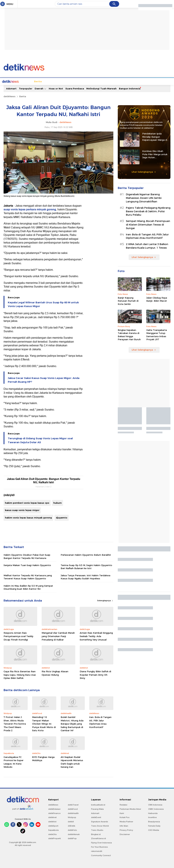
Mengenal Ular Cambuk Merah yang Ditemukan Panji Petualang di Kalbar (58, 636)
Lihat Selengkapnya (144, 171)
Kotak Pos (125, 817)
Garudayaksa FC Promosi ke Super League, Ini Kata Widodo (14, 762)
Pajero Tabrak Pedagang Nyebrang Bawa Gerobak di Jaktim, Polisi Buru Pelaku (148, 211)
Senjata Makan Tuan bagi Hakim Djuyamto (27, 565)
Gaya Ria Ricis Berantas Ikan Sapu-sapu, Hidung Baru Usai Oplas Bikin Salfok (20, 674)
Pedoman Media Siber (130, 809)
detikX (82, 81)
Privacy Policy (126, 830)
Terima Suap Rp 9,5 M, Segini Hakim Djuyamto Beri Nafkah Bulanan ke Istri (86, 566)
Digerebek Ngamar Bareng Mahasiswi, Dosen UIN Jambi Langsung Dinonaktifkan (144, 198)
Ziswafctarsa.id (98, 838)
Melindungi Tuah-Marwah (101, 88)
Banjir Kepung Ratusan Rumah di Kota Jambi (128, 300)
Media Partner (126, 821)
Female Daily (154, 826)
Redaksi (123, 804)
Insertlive (152, 817)
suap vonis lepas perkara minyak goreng (30, 209)
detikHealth (73, 813)
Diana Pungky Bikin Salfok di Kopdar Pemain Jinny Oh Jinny (95, 674)
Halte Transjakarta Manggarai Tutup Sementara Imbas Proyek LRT (157, 334)
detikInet (52, 817)
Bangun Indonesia (130, 88)
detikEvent (96, 817)
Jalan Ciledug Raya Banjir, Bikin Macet (157, 299)
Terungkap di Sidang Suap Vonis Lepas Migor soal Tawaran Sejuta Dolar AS (40, 440)
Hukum (72, 81)
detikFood (73, 809)
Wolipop (72, 817)
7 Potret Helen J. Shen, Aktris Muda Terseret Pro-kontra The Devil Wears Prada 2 (15, 723)
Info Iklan (124, 826)
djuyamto (62, 517)
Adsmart (11, 88)
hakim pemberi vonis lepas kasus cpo (27, 502)
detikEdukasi (54, 809)
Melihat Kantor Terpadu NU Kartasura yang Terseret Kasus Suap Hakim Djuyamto (28, 577)
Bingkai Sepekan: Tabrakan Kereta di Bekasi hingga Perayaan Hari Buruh (129, 334)
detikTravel (73, 804)
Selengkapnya (105, 600)
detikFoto (72, 830)
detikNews (10, 96)
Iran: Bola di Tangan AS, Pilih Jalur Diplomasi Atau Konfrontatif (100, 722)
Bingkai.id (96, 834)
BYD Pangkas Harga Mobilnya (43, 758)
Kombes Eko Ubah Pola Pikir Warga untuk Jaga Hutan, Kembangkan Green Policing (155, 154)
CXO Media (154, 830)
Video (155, 81)
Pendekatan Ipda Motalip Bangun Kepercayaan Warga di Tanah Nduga (155, 136)
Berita (25, 81)
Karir (122, 813)
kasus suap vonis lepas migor (22, 510)
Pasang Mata (97, 809)
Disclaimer (125, 834)
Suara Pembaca (75, 88)
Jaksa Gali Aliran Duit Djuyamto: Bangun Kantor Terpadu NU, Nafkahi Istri (44, 480)
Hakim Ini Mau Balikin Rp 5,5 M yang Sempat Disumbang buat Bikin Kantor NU (28, 587)
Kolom (92, 81)
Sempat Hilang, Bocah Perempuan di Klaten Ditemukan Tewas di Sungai (148, 224)
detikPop (72, 838)
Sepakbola (53, 830)
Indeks (165, 81)
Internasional (57, 81)
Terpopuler (26, 88)
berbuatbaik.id (98, 804)
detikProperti (55, 838)
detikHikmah (74, 834)
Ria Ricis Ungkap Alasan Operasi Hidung (55, 673)
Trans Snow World (100, 826)
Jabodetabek (39, 81)
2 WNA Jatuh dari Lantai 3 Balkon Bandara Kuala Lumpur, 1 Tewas (147, 246)
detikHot (52, 821)
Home (15, 81)
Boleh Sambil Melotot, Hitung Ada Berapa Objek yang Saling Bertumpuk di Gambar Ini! (72, 723)
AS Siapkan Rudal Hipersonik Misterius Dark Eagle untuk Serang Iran (72, 762)
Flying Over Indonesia (101, 842)
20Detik (71, 826)
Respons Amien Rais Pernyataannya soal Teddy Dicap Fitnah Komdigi (18, 636)
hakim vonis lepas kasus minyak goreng (28, 517)
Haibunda (153, 813)
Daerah (41, 88)
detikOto (53, 834)
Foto (147, 81)
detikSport (53, 826)
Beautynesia (154, 821)
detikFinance (54, 813)
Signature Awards (100, 821)
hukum (58, 502)
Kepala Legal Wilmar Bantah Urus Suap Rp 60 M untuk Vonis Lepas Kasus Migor (43, 304)
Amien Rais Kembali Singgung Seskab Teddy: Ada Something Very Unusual (96, 636)
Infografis (136, 81)
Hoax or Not (56, 88)
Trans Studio (97, 830)
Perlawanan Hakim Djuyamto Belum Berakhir (86, 554)
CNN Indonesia (155, 804)
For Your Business (99, 847)
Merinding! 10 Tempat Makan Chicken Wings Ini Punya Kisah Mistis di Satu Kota (44, 723)
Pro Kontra (121, 81)
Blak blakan (105, 81)
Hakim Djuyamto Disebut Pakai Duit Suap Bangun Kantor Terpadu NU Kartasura (27, 556)
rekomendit (97, 851)
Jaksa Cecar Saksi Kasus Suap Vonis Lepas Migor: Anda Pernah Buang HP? (44, 380)
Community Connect (101, 855)
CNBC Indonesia (156, 809)
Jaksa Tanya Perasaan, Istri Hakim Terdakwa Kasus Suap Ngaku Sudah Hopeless (85, 577)
